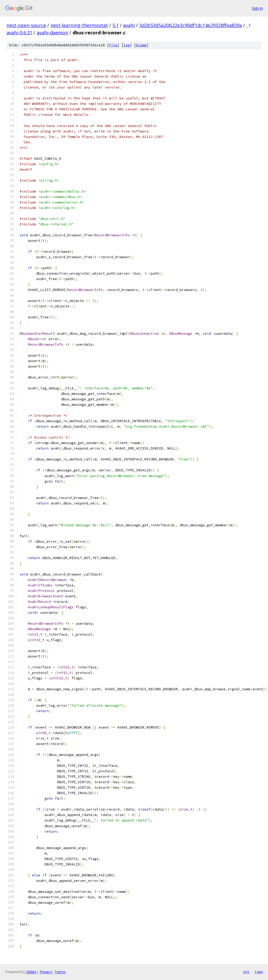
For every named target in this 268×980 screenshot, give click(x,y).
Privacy (46, 972)
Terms (60, 972)
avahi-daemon (52, 33)
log (127, 45)
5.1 (116, 25)
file (113, 45)
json (259, 972)
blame (141, 45)
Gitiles (31, 972)
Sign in (257, 8)
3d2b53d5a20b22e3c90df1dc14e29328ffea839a (191, 25)
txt (246, 972)
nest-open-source (26, 25)
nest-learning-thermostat (79, 25)
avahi (129, 25)
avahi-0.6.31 (19, 33)
